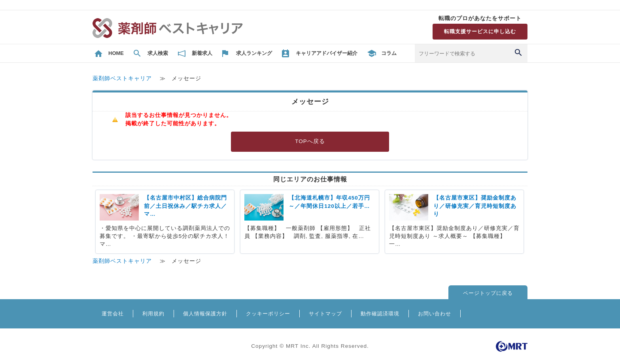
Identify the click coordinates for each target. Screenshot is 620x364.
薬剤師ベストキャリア (122, 78)
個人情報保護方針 (205, 314)
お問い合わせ (435, 314)
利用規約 (153, 314)
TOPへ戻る (310, 141)
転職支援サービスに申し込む (480, 31)
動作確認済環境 (380, 314)
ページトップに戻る (488, 293)
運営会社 (113, 314)
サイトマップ (325, 314)
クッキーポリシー (268, 314)
